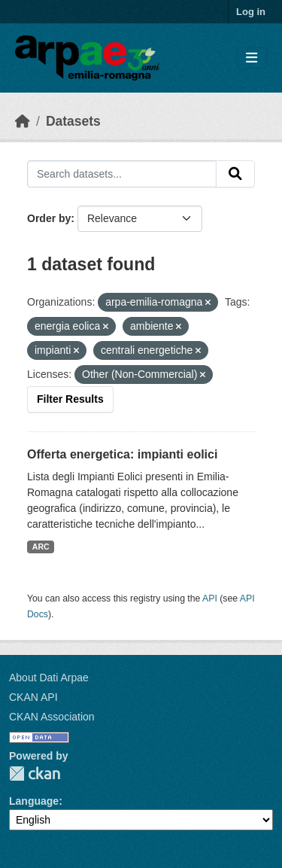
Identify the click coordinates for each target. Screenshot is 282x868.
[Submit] (235, 174)
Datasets (73, 121)
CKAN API (33, 697)
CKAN (35, 774)
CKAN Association (52, 717)
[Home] (23, 121)
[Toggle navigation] (252, 58)
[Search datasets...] (122, 174)
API (210, 598)
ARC (41, 547)
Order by (49, 218)
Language (34, 801)
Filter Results (70, 399)
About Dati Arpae (49, 678)
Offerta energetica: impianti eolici (122, 454)
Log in (251, 12)
